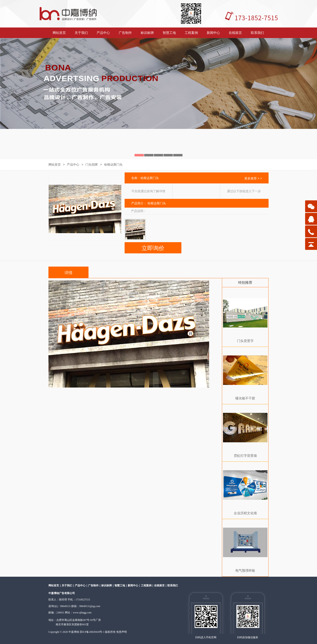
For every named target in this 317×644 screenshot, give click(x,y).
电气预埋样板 (245, 570)
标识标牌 (147, 33)
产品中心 (103, 33)
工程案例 (191, 33)
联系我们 (257, 33)
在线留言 (235, 33)
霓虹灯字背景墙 (245, 456)
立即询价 (153, 248)
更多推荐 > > (253, 178)
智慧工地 (169, 33)
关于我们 (81, 33)
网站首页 (59, 33)
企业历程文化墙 (245, 513)
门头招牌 (92, 165)
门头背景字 (245, 341)
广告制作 (125, 33)
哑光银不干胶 (245, 398)
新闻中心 (213, 33)
